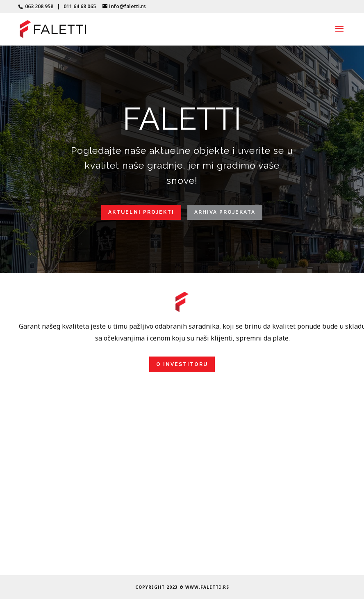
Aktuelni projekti (141, 212)
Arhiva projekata (225, 212)
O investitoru (182, 364)
